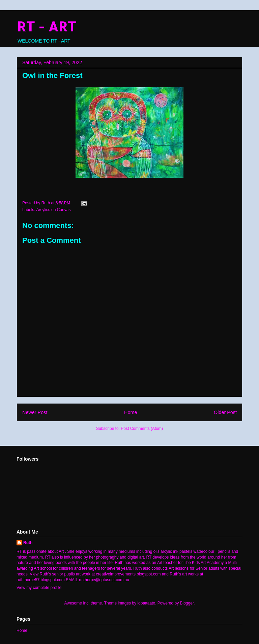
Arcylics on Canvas (53, 210)
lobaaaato (146, 603)
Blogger (187, 603)
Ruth (28, 543)
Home (131, 412)
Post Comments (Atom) (142, 429)
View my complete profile (39, 588)
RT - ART (47, 26)
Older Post (225, 412)
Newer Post (35, 412)
